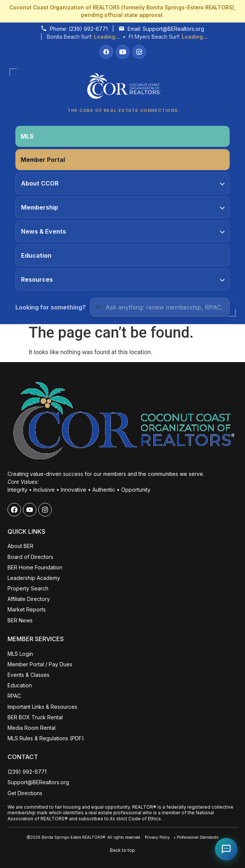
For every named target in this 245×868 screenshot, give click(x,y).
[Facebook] (106, 52)
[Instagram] (139, 52)
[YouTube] (123, 52)
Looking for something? (50, 307)
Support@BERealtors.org (173, 29)
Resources (123, 279)
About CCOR (123, 183)
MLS (27, 136)
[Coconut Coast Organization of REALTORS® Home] (122, 88)
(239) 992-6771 (88, 29)
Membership (123, 207)
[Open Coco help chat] (226, 849)
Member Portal (43, 160)
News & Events (123, 231)
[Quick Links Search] (160, 307)
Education (36, 255)
